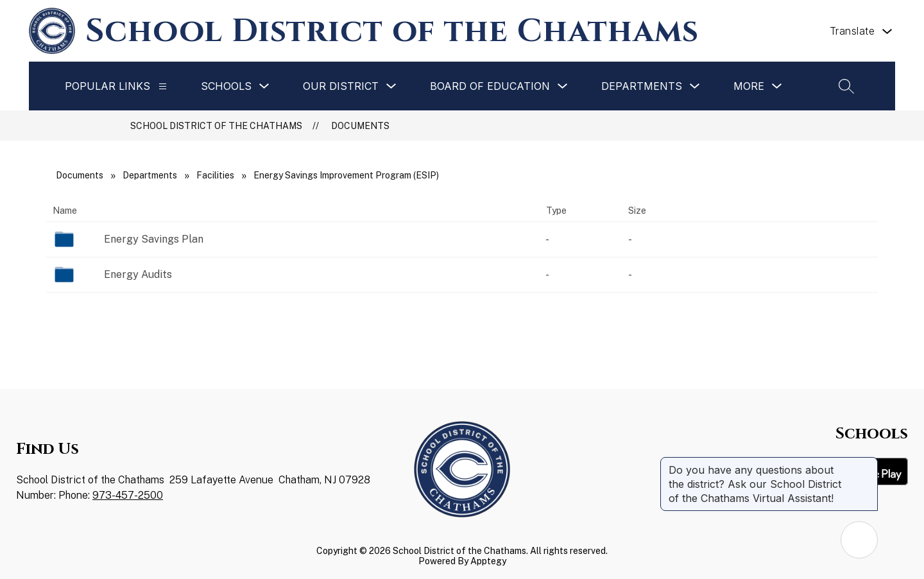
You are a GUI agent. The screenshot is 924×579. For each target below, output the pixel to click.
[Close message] (868, 463)
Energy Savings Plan (154, 239)
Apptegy (488, 561)
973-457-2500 (128, 495)
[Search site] (846, 86)
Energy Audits (138, 274)
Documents (360, 126)
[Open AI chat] (859, 540)
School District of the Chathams (216, 126)
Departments (150, 175)
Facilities (215, 175)
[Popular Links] (163, 86)
